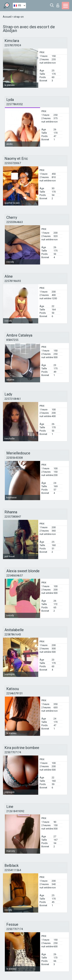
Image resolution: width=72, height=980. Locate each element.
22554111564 (13, 870)
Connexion (58, 5)
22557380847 (13, 517)
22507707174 (13, 752)
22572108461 (13, 399)
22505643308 (15, 458)
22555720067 (13, 163)
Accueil (7, 17)
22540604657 (15, 576)
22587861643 (13, 635)
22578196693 (13, 281)
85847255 (12, 340)
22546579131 (15, 693)
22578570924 (13, 45)
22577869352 (15, 104)
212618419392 (15, 811)
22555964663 (15, 222)
